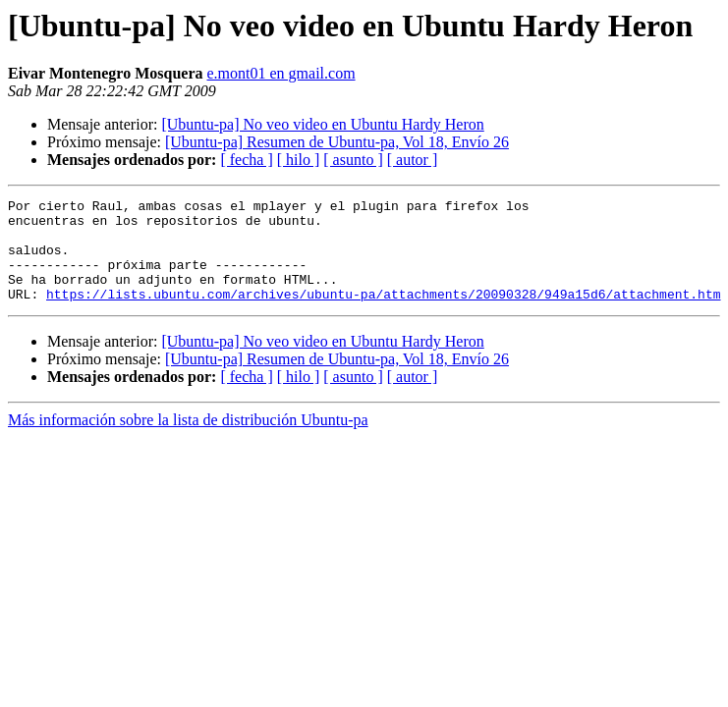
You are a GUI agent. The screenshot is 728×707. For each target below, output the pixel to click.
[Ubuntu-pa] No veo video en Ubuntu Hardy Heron (322, 124)
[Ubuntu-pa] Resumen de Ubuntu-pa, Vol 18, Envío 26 (337, 142)
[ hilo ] (299, 160)
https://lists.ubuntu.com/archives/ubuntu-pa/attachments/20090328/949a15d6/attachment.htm (383, 314)
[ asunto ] (353, 160)
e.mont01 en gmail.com (281, 73)
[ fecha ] (246, 160)
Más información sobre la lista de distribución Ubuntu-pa (188, 440)
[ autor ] (413, 160)
